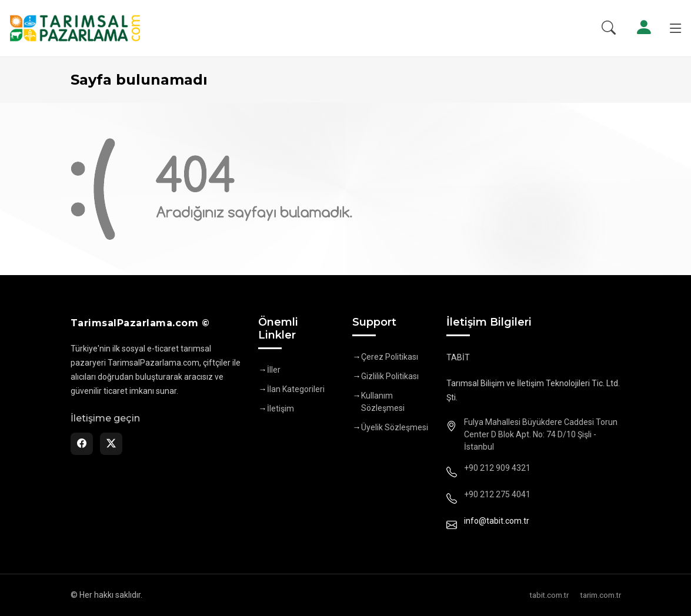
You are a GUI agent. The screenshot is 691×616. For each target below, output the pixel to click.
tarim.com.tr (601, 595)
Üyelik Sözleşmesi (395, 427)
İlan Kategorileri (296, 389)
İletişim (281, 409)
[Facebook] (82, 444)
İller (274, 370)
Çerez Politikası (390, 357)
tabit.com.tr (549, 595)
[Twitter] (111, 444)
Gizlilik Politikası (390, 376)
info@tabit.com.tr (497, 521)
